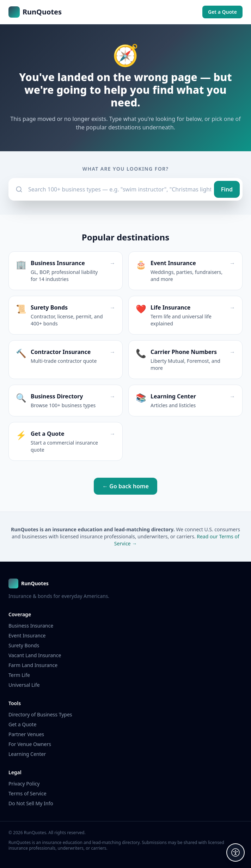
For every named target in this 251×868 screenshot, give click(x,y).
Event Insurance (27, 635)
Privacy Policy (24, 784)
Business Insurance (31, 626)
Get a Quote (222, 12)
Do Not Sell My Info (31, 803)
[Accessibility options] (235, 852)
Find (227, 189)
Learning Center (27, 754)
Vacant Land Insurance (35, 655)
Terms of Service (27, 793)
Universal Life (24, 685)
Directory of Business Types (40, 714)
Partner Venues (26, 734)
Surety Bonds (24, 645)
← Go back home (125, 486)
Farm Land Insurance (33, 665)
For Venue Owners (30, 744)
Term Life (19, 675)
